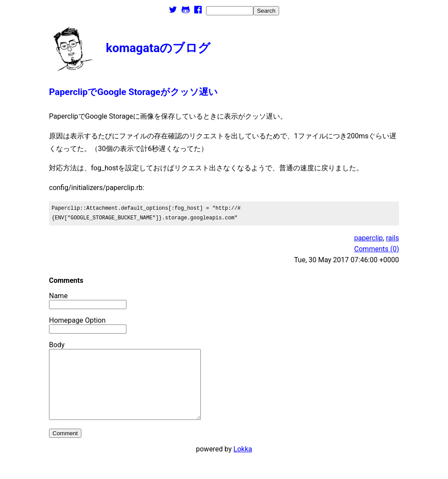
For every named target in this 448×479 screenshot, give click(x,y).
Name (58, 296)
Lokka (243, 462)
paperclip (368, 238)
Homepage (66, 320)
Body (57, 345)
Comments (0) (377, 249)
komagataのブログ (158, 48)
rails (392, 238)
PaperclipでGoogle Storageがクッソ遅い (133, 92)
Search (266, 11)
